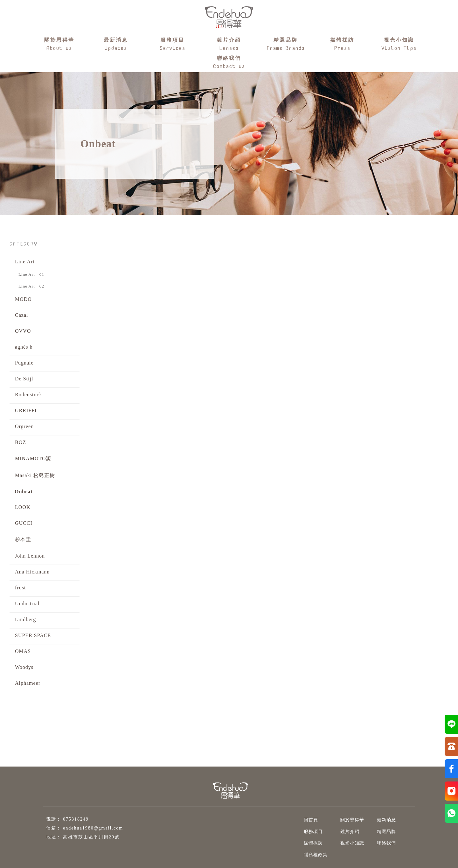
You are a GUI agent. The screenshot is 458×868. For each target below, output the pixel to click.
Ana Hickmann (32, 572)
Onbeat (24, 492)
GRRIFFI (26, 410)
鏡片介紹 (346, 832)
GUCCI (24, 523)
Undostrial (27, 604)
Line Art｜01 (31, 274)
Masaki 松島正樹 (35, 475)
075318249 (76, 819)
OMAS (23, 651)
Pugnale (24, 363)
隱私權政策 (312, 855)
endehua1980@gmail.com (93, 828)
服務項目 (309, 832)
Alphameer (28, 683)
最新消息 (382, 820)
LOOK (23, 507)
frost (20, 588)
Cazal (21, 315)
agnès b (24, 347)
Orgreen (24, 426)
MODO (23, 299)
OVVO (23, 331)
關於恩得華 (348, 820)
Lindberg (25, 619)
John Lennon (30, 556)
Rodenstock (29, 395)
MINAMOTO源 (33, 458)
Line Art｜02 (31, 286)
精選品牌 (382, 832)
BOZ (21, 442)
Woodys (24, 667)
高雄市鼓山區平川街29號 (91, 837)
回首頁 (307, 820)
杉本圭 (23, 539)
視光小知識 (348, 843)
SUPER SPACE (33, 635)
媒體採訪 (309, 843)
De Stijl (24, 379)
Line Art (25, 262)
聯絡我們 (382, 843)
